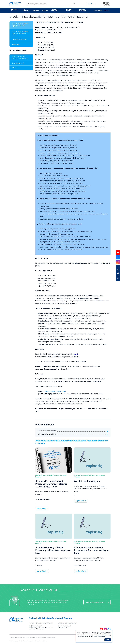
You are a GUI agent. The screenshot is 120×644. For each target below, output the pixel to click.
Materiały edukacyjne (82, 10)
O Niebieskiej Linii (14, 10)
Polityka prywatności (15, 641)
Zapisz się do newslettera (96, 602)
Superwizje (15, 44)
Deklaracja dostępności (27, 641)
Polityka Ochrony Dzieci (41, 641)
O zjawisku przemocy (54, 10)
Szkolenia (36, 10)
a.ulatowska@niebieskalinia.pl (55, 391)
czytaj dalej (41, 509)
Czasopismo (45, 10)
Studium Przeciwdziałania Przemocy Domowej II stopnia (20, 33)
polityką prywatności (102, 635)
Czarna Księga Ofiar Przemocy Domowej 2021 (20, 58)
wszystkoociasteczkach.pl (99, 637)
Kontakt (107, 10)
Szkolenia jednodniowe (19, 40)
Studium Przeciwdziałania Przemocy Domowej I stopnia (20, 25)
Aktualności (98, 10)
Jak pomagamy (26, 10)
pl (90, 4)
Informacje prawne (69, 10)
